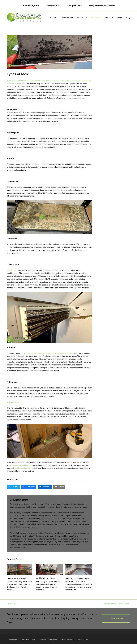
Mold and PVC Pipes (45, 578)
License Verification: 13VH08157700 (74, 640)
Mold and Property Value (77, 578)
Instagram (53, 640)
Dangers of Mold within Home (116, 604)
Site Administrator (20, 500)
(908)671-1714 (54, 6)
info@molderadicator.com (102, 6)
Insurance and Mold (16, 578)
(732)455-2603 (75, 6)
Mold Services (12, 640)
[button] (13, 487)
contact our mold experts (22, 465)
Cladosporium (12, 270)
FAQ (34, 640)
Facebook (42, 640)
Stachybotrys (13, 402)
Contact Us (25, 640)
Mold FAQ (12, 604)
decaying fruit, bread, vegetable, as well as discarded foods (50, 353)
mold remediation (22, 468)
